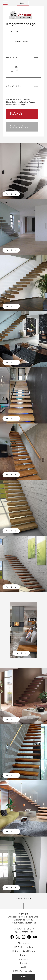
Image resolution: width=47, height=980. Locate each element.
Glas (15, 67)
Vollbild (11, 194)
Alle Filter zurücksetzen (19, 127)
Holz (14, 70)
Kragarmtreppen (19, 41)
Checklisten (24, 943)
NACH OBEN (24, 899)
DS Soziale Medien (24, 947)
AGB (23, 967)
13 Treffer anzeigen (17, 114)
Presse (23, 963)
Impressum (24, 959)
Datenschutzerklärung (24, 951)
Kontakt (23, 3)
